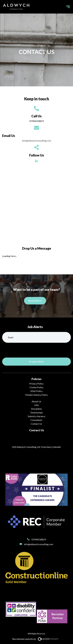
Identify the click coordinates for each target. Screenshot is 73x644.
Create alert (36, 362)
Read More (35, 301)
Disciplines (36, 409)
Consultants (36, 420)
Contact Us (36, 424)
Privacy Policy (36, 384)
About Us (36, 401)
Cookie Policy (36, 387)
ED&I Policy (36, 391)
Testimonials (36, 412)
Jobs (36, 405)
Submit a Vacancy (36, 416)
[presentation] (24, 350)
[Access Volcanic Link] (48, 639)
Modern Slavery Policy (36, 395)
